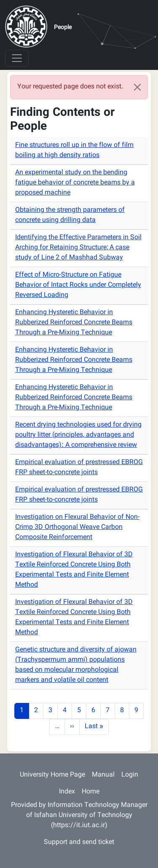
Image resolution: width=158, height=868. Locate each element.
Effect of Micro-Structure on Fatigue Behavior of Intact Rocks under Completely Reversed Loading (78, 285)
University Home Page (52, 775)
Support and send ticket (79, 843)
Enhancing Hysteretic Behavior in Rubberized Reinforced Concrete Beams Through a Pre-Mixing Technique (74, 323)
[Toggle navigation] (17, 58)
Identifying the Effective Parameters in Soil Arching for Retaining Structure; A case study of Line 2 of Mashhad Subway (78, 248)
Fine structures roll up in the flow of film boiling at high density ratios (74, 151)
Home (91, 792)
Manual (103, 775)
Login (130, 775)
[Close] (137, 87)
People (63, 28)
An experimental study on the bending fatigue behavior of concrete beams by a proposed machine (75, 183)
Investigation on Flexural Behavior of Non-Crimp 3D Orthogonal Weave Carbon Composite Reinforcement (77, 527)
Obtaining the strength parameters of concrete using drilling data (70, 215)
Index (67, 792)
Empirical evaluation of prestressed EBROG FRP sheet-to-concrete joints (79, 468)
